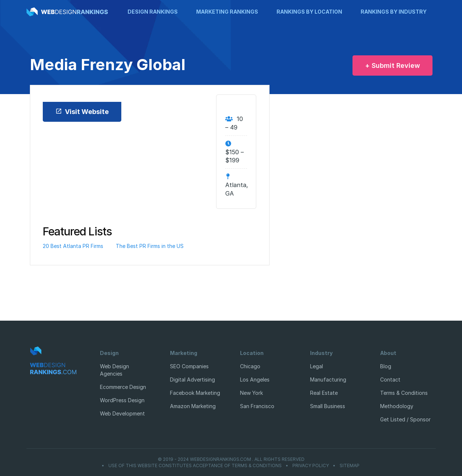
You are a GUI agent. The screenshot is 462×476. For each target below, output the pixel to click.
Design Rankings (153, 12)
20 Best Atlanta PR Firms (73, 246)
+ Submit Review (392, 65)
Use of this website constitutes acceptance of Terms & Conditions (195, 466)
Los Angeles (255, 380)
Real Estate (324, 393)
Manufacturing (328, 380)
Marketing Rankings (227, 12)
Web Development (122, 413)
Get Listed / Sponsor (405, 419)
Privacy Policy (311, 466)
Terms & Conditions (404, 393)
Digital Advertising (192, 380)
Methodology (397, 406)
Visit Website (82, 112)
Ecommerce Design (123, 387)
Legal (317, 366)
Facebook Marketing (195, 393)
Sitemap (350, 466)
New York (251, 393)
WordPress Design (122, 400)
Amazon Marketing (193, 406)
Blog (386, 366)
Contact (390, 380)
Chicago (250, 366)
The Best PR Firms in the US (150, 246)
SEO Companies (189, 366)
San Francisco (257, 406)
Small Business (328, 406)
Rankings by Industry (394, 12)
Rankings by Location (309, 12)
